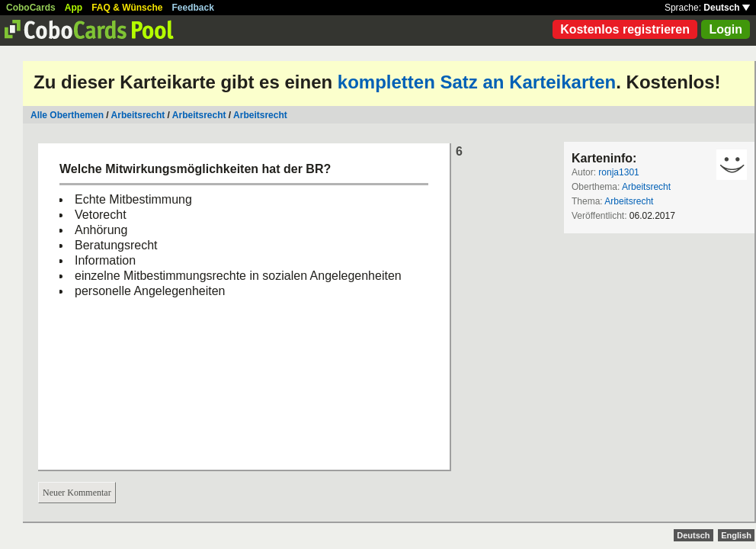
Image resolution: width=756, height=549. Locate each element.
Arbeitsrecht (138, 115)
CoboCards (31, 8)
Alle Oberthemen (67, 115)
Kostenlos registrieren (625, 29)
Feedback (193, 8)
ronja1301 (618, 172)
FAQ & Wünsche (127, 8)
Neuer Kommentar (77, 493)
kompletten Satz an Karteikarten (477, 82)
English (736, 535)
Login (726, 29)
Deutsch (727, 8)
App (74, 8)
